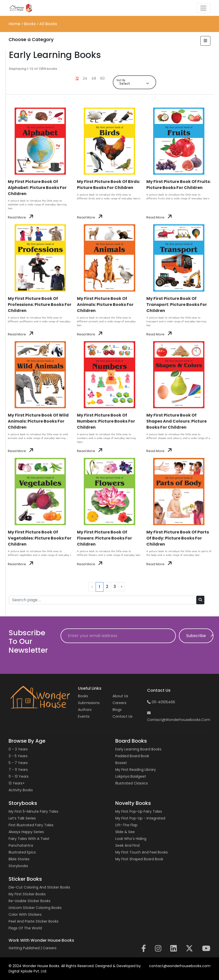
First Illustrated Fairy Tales (31, 825)
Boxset (121, 763)
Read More (21, 217)
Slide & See (125, 832)
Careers (119, 703)
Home (15, 24)
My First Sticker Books (27, 894)
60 (102, 78)
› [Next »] (122, 587)
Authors (85, 710)
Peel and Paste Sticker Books (34, 921)
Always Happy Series (26, 832)
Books (83, 696)
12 (77, 78)
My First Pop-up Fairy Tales (139, 811)
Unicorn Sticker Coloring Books (35, 908)
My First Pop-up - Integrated (140, 818)
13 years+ (17, 783)
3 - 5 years (18, 756)
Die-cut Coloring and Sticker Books (39, 887)
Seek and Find (127, 845)
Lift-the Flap (126, 825)
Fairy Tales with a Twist (29, 839)
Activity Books (21, 790)
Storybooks (18, 866)
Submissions (89, 703)
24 (85, 78)
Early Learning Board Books (138, 749)
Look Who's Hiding (131, 839)
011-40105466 (161, 702)
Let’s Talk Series (22, 818)
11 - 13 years (19, 776)
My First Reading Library (136, 770)
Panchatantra (21, 845)
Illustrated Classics (132, 783)
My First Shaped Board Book (139, 859)
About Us (120, 696)
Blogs (117, 710)
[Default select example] (134, 84)
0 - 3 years (18, 749)
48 (94, 78)
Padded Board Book (132, 756)
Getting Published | (26, 948)
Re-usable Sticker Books (30, 901)
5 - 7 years (18, 763)
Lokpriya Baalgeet (131, 776)
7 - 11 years (18, 770)
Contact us (122, 716)
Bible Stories (19, 859)
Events (84, 716)
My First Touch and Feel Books (142, 852)
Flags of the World (25, 928)
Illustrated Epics (22, 852)
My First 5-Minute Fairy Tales (33, 811)
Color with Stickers (25, 914)
